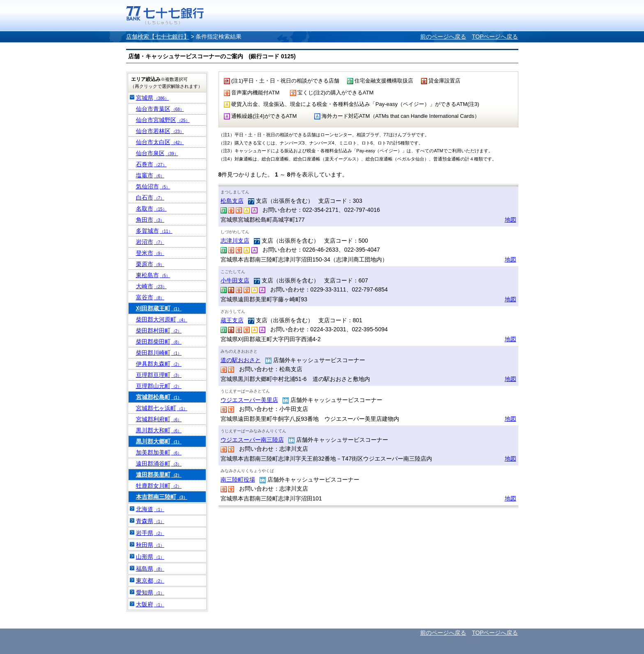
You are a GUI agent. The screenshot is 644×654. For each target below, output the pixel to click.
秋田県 (150, 545)
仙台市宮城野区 (163, 120)
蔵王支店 (232, 320)
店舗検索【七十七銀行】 (158, 37)
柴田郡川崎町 (159, 353)
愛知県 (150, 592)
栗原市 (150, 264)
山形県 (150, 557)
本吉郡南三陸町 (162, 497)
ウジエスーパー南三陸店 (252, 440)
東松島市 (153, 275)
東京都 (150, 581)
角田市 (150, 220)
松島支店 (232, 201)
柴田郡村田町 (159, 330)
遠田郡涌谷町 (159, 464)
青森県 (150, 521)
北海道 (150, 509)
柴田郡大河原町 (162, 319)
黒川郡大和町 (159, 430)
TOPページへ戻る (495, 37)
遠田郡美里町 (159, 475)
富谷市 (150, 297)
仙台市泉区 (157, 153)
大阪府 (150, 604)
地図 (511, 220)
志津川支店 (235, 241)
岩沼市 (150, 242)
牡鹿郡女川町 (159, 486)
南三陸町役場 (238, 480)
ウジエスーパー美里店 (249, 400)
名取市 (151, 209)
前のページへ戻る (443, 37)
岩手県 (150, 533)
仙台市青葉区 (160, 109)
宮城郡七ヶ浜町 (162, 408)
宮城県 (153, 98)
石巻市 (151, 164)
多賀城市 (154, 231)
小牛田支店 (235, 280)
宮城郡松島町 (159, 397)
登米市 (150, 253)
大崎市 (151, 286)
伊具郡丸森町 (159, 364)
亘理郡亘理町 (159, 375)
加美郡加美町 (159, 452)
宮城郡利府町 (159, 419)
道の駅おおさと (241, 360)
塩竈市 (150, 175)
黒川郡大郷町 (159, 441)
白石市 (150, 197)
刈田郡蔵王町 (159, 308)
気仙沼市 (153, 186)
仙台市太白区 (160, 142)
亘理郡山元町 (159, 386)
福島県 (150, 569)
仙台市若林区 (160, 131)
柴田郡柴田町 (159, 342)
